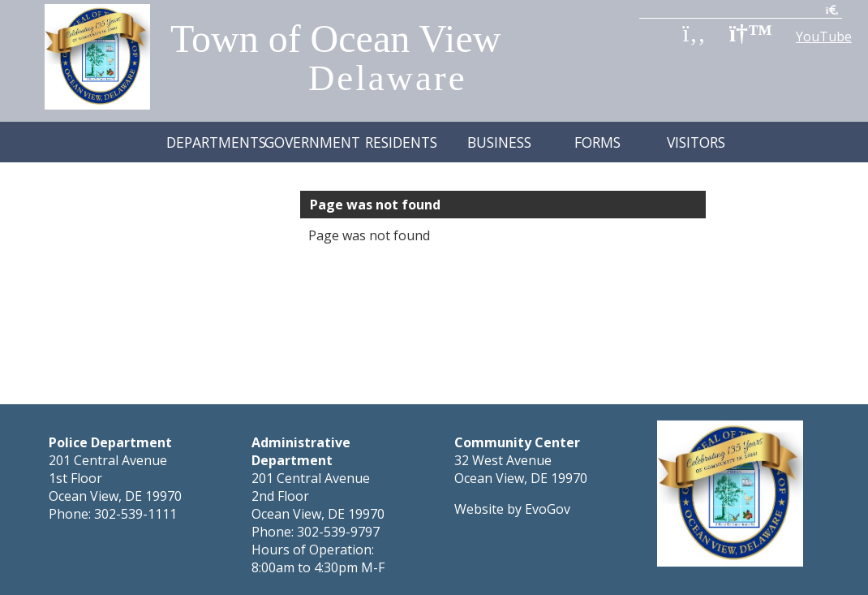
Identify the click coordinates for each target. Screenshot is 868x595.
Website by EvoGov (512, 468)
